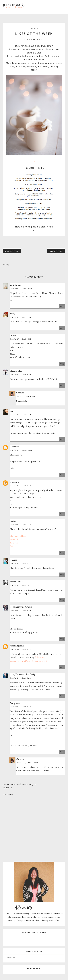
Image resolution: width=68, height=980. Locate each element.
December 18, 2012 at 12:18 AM (21, 450)
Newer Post (12, 251)
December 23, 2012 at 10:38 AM (27, 763)
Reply (62, 306)
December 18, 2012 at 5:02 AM (20, 525)
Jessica (13, 521)
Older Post (56, 251)
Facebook (14, 539)
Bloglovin (14, 543)
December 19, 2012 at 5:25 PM (27, 396)
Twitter (13, 546)
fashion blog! (40, 657)
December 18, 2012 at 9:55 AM (20, 585)
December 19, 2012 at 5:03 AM (20, 678)
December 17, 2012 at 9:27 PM (20, 415)
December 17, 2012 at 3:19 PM (20, 317)
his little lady (15, 285)
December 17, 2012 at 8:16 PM (20, 374)
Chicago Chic (16, 371)
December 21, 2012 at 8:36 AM (20, 707)
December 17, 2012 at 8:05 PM (20, 339)
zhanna (13, 335)
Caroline (20, 393)
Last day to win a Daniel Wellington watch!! (29, 661)
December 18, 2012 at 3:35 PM (20, 610)
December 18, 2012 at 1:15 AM (20, 486)
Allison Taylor (16, 582)
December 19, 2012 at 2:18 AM (20, 649)
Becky (12, 314)
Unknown (14, 447)
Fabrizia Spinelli (17, 646)
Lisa (11, 411)
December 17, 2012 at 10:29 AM (21, 289)
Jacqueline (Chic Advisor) (21, 607)
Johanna (13, 560)
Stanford (34, 28)
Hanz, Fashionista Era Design (23, 674)
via (34, 161)
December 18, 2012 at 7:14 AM (20, 563)
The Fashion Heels (18, 536)
